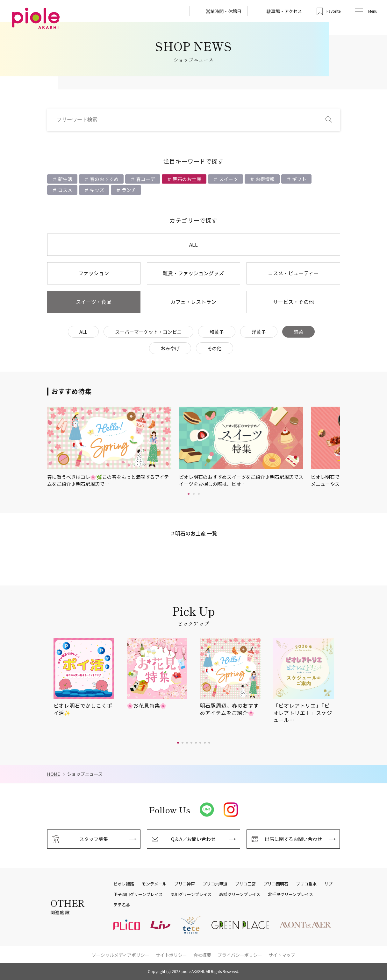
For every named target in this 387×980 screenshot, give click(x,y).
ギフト (299, 179)
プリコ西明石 (276, 884)
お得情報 (265, 179)
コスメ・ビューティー (293, 273)
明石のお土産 (186, 179)
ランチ (128, 190)
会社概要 (202, 955)
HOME (54, 774)
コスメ (65, 190)
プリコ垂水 (306, 884)
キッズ (97, 190)
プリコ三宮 (245, 884)
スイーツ (228, 179)
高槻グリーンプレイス (240, 894)
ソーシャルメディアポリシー (121, 955)
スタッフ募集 (94, 839)
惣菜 (298, 332)
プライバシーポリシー (240, 955)
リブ (328, 884)
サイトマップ (282, 955)
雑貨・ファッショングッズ (193, 273)
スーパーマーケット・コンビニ (148, 332)
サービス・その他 (293, 302)
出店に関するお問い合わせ (293, 839)
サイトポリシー (171, 955)
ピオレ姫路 (124, 884)
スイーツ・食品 (94, 302)
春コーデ (145, 179)
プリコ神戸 (185, 884)
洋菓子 (259, 332)
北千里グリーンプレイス (290, 894)
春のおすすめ (104, 179)
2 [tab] (194, 494)
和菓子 (217, 332)
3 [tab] (199, 494)
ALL (193, 244)
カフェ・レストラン (193, 302)
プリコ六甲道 (215, 884)
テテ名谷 (122, 905)
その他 (215, 348)
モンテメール (154, 884)
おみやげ (170, 348)
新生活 (65, 179)
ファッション (94, 273)
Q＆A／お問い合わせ (193, 839)
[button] (178, 743)
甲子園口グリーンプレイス (138, 894)
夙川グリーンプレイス (191, 894)
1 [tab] (189, 494)
